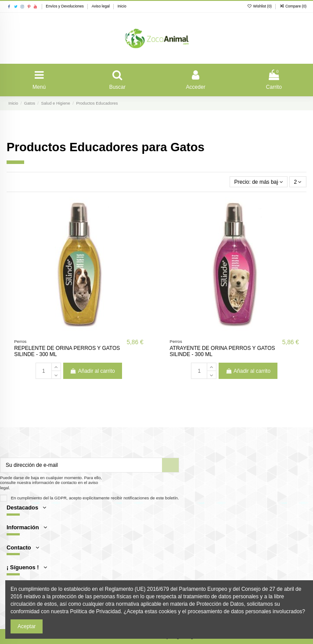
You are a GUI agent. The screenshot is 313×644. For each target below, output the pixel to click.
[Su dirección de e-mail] (81, 465)
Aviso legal (101, 6)
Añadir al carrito (93, 371)
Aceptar (27, 626)
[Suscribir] (170, 465)
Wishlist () (260, 6)
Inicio (122, 6)
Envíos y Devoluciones (65, 6)
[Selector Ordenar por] (259, 182)
